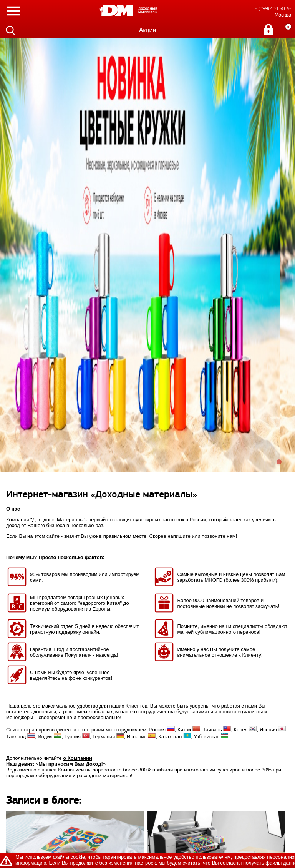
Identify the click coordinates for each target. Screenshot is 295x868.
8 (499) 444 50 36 (273, 9)
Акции (148, 30)
